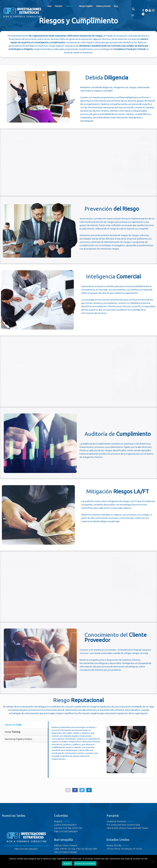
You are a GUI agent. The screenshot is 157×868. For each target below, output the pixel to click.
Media (12, 732)
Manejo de (13, 725)
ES (133, 15)
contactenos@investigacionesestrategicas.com (26, 846)
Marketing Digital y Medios (18, 739)
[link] (71, 14)
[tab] (25, 725)
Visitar (66, 821)
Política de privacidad (85, 864)
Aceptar (67, 864)
